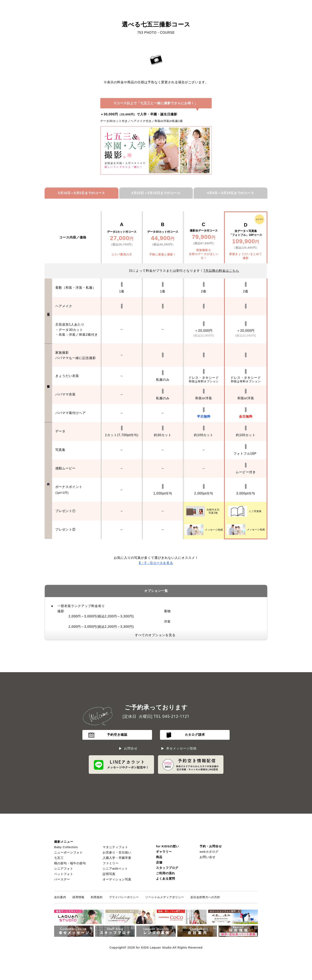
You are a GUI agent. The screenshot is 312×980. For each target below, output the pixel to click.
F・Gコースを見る (156, 563)
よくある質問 (166, 878)
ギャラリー (164, 852)
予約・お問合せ (211, 846)
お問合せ (131, 748)
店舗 (159, 862)
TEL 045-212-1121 (172, 716)
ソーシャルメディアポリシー (165, 897)
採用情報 (78, 897)
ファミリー (111, 863)
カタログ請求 (195, 735)
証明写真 (109, 874)
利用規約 (97, 897)
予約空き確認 (117, 735)
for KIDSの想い (168, 846)
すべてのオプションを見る (155, 635)
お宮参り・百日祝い (117, 852)
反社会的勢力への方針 (205, 897)
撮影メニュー (64, 842)
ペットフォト (64, 874)
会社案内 (60, 897)
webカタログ (209, 852)
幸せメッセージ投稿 (181, 748)
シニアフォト (64, 869)
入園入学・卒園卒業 (117, 858)
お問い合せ (208, 857)
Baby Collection (66, 847)
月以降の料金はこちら (221, 271)
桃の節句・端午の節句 (70, 863)
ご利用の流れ (166, 873)
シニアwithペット (115, 869)
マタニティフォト (115, 847)
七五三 (59, 858)
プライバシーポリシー (124, 897)
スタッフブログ (167, 868)
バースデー (62, 879)
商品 (159, 857)
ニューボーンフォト (68, 852)
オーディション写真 (117, 879)
